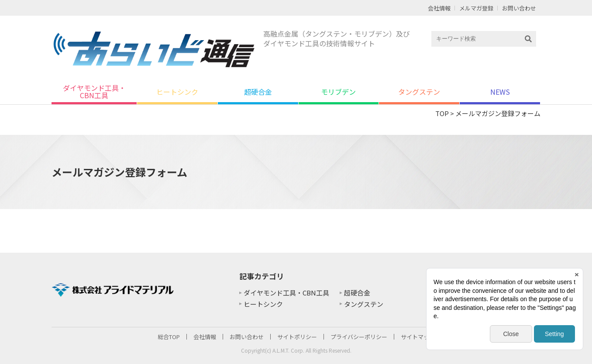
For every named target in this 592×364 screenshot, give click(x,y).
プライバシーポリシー (359, 337)
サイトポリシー (297, 337)
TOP (442, 113)
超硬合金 (258, 92)
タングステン (419, 92)
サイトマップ (418, 337)
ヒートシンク (177, 92)
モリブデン (338, 92)
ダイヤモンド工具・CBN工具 (94, 92)
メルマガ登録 (476, 8)
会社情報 (439, 8)
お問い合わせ (519, 8)
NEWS (500, 92)
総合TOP (169, 337)
